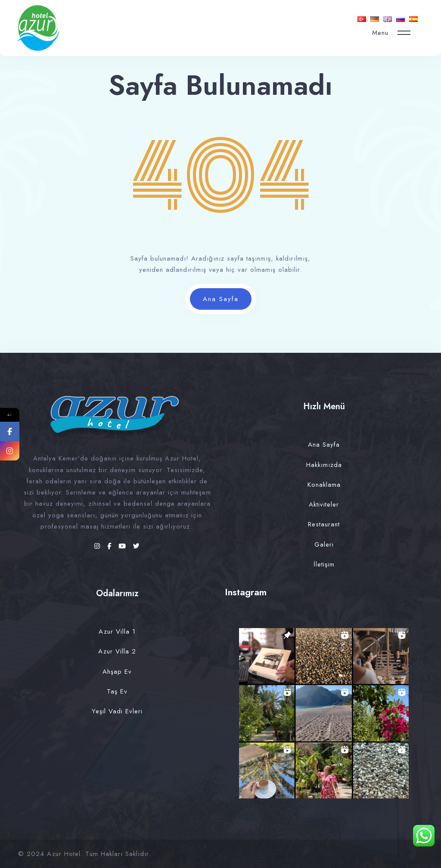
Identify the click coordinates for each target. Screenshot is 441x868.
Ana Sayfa (221, 299)
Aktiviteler (324, 504)
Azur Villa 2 (117, 651)
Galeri (324, 544)
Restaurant (324, 524)
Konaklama (324, 485)
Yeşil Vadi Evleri (117, 711)
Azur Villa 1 (117, 632)
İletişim (324, 564)
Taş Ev (117, 691)
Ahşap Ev (117, 672)
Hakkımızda (324, 465)
